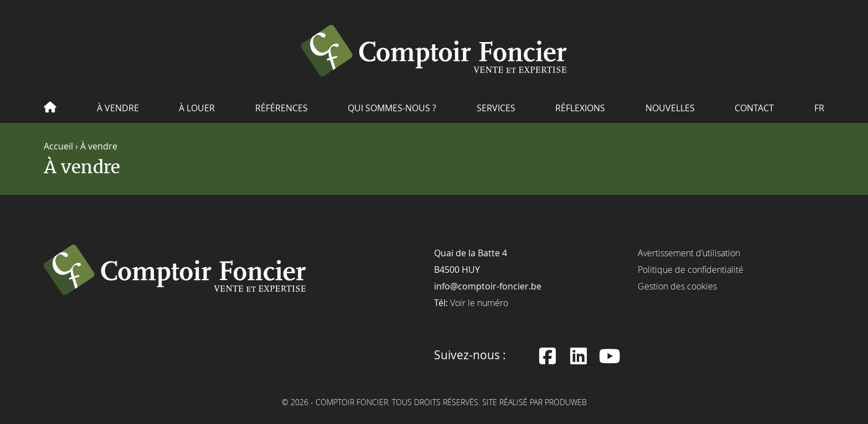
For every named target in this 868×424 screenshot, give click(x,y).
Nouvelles (670, 107)
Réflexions (580, 107)
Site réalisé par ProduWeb (534, 402)
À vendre (118, 107)
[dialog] (847, 402)
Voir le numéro (479, 302)
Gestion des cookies (677, 286)
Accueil (58, 146)
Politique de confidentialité (691, 269)
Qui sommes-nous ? (392, 107)
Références (281, 107)
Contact (754, 107)
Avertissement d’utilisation (689, 252)
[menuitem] (819, 112)
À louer (197, 107)
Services (496, 107)
